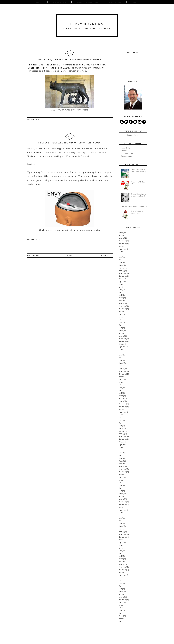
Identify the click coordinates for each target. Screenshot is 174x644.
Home (38, 2)
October (122, 246)
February (122, 235)
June (120, 257)
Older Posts (107, 255)
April (120, 263)
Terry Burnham (87, 24)
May (120, 260)
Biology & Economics (88, 2)
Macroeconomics (127, 156)
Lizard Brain (59, 2)
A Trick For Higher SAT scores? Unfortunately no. (138, 172)
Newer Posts (33, 255)
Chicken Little (125, 148)
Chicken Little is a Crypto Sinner (137, 212)
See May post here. (86, 152)
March (121, 233)
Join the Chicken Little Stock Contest (134, 206)
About (136, 2)
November (122, 244)
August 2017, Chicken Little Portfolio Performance (70, 60)
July (120, 254)
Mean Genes (115, 2)
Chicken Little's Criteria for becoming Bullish (138, 195)
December (122, 241)
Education (124, 151)
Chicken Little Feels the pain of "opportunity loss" (70, 143)
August (121, 252)
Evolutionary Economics (129, 153)
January (121, 238)
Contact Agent (133, 135)
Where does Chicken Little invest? (138, 183)
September (123, 249)
